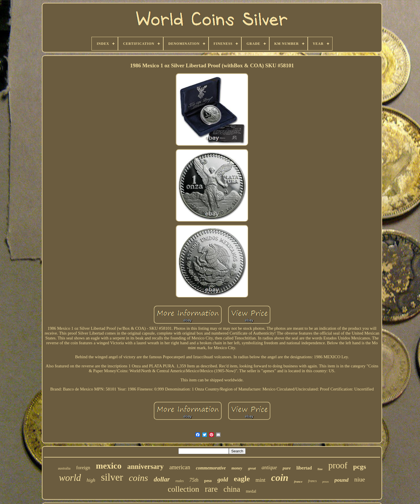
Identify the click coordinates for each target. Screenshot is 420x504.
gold (223, 479)
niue (360, 479)
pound (342, 480)
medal (251, 491)
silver (112, 477)
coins (138, 478)
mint (261, 480)
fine (320, 469)
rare (211, 489)
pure (287, 468)
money (237, 468)
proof (338, 465)
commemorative (211, 468)
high (91, 480)
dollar (162, 479)
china (232, 489)
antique (269, 467)
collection (184, 489)
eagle (242, 479)
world (70, 478)
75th (194, 480)
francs (312, 481)
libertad (304, 468)
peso (208, 481)
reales (180, 481)
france (298, 481)
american (180, 467)
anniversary (145, 466)
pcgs (359, 467)
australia (64, 468)
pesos (325, 482)
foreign (83, 468)
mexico (109, 466)
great (252, 468)
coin (280, 478)
